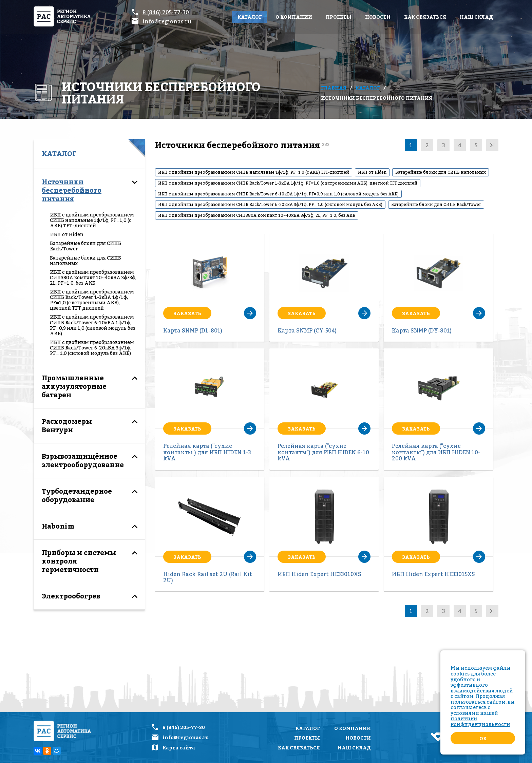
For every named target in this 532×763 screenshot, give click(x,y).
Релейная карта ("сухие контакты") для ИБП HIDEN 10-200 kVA (436, 452)
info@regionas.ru (167, 21)
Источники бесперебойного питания (72, 190)
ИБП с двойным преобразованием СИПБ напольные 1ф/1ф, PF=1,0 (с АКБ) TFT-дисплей (92, 220)
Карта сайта (179, 748)
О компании (294, 17)
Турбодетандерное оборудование (77, 495)
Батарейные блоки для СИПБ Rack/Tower (85, 246)
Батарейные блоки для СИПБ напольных (85, 261)
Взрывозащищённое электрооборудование (83, 461)
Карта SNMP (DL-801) (193, 330)
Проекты (339, 17)
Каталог (250, 17)
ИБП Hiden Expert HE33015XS (433, 574)
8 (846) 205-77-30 (166, 12)
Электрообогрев (71, 596)
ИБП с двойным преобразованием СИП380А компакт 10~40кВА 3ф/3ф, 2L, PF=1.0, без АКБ (93, 278)
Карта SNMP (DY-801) (422, 330)
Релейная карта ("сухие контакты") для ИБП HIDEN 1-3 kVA (207, 452)
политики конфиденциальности (480, 721)
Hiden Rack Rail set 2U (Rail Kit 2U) (208, 577)
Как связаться (425, 17)
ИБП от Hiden (67, 234)
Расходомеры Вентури (67, 426)
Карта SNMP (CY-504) (307, 330)
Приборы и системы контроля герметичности (79, 561)
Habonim (58, 526)
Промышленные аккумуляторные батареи (74, 386)
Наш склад (476, 17)
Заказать (187, 313)
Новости (378, 17)
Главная (334, 88)
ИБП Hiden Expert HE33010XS (319, 574)
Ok (483, 738)
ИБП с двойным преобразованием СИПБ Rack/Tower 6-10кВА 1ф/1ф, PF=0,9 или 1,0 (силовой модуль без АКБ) (93, 325)
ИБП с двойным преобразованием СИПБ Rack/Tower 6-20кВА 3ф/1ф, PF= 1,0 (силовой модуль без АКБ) (92, 348)
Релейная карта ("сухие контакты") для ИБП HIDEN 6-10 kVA (323, 452)
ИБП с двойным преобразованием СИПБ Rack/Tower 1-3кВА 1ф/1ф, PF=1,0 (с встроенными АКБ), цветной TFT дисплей (92, 300)
